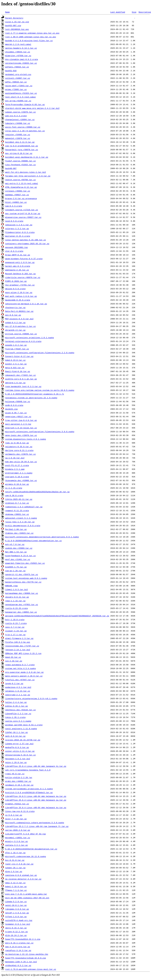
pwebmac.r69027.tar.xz (17, 195)
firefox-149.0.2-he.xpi (18, 642)
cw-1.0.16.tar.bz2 (15, 458)
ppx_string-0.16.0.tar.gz (19, 153)
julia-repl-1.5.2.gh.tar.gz (20, 522)
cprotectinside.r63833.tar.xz (21, 63)
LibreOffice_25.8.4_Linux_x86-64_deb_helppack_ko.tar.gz (36, 807)
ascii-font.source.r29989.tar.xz (23, 127)
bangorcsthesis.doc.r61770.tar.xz (23, 582)
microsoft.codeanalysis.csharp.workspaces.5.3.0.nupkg (35, 823)
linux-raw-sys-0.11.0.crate (20, 811)
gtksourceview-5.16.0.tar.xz (21, 755)
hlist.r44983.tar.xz (16, 202)
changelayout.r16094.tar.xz (20, 119)
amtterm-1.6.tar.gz (15, 383)
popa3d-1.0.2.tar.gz (16, 345)
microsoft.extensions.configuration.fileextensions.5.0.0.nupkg (40, 432)
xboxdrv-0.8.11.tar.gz (17, 597)
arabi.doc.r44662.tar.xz (18, 781)
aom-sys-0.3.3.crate (16, 116)
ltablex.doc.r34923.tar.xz (19, 533)
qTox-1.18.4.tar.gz (15, 853)
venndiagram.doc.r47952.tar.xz (22, 604)
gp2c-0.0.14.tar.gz (15, 736)
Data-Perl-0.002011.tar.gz (19, 311)
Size (134, 12)
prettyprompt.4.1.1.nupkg (19, 473)
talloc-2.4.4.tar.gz (16, 702)
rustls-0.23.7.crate (16, 623)
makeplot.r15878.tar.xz (18, 138)
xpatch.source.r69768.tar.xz (21, 180)
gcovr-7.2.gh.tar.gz (16, 819)
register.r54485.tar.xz (18, 134)
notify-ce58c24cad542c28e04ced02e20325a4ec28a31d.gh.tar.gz (37, 492)
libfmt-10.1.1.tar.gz (17, 732)
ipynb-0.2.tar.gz (14, 683)
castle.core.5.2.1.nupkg (18, 721)
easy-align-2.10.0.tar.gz (19, 292)
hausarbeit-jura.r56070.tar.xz (22, 150)
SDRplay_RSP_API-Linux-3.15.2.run (23, 653)
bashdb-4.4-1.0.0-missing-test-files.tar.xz (29, 40)
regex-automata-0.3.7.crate (20, 665)
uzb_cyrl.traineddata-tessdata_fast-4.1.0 (28, 770)
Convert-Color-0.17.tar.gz (19, 356)
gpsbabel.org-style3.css (18, 74)
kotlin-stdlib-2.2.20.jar (19, 777)
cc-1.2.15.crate (14, 488)
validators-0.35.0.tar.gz (19, 447)
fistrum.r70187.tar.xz (17, 349)
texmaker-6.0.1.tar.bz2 (18, 924)
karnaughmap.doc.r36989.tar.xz (22, 593)
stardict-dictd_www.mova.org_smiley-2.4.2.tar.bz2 (32, 108)
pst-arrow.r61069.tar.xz (18, 101)
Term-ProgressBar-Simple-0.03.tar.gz (25, 104)
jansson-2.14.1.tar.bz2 (18, 650)
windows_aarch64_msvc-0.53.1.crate (24, 725)
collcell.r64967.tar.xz (18, 78)
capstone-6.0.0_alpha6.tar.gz (21, 875)
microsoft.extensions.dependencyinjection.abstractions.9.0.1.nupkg (42, 537)
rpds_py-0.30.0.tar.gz (17, 443)
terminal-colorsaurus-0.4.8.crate (23, 341)
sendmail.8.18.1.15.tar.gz (19, 785)
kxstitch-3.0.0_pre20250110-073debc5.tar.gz (29, 792)
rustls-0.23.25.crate (17, 608)
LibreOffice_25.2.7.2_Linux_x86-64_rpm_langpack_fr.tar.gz (37, 826)
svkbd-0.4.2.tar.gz (15, 322)
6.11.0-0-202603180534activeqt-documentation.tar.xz (33, 541)
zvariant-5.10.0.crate (17, 477)
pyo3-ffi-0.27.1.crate (17, 465)
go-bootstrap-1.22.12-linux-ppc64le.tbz (27, 954)
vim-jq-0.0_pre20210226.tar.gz (22, 146)
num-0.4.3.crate (14, 206)
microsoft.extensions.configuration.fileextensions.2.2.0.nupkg (40, 353)
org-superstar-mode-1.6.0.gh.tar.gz (24, 672)
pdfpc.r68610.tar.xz (16, 82)
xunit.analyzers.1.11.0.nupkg (21, 729)
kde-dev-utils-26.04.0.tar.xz (21, 462)
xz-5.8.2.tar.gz (14, 815)
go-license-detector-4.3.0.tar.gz (23, 879)
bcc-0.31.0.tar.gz (15, 860)
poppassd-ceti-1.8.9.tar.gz (20, 262)
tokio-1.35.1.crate (15, 717)
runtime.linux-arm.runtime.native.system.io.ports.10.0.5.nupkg (40, 390)
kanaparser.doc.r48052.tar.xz (21, 612)
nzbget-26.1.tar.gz (15, 868)
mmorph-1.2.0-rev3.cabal (18, 44)
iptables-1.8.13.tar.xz (18, 691)
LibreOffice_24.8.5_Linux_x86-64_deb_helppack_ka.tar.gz (36, 796)
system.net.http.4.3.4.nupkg (21, 668)
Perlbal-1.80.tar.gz (16, 529)
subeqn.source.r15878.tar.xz (21, 112)
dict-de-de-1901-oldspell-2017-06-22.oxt (27, 898)
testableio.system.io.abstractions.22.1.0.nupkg (31, 398)
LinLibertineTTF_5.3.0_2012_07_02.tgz (26, 834)
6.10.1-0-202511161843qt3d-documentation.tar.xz (31, 849)
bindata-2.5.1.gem (15, 469)
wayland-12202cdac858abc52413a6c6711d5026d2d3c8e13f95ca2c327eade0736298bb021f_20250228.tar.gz (57, 616)
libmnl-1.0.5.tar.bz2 (17, 589)
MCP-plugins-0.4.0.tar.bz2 (19, 319)
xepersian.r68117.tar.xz (18, 416)
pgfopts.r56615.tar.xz (17, 67)
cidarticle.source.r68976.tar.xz (23, 277)
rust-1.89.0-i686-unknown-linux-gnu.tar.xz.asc (31, 37)
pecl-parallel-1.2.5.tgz (18, 424)
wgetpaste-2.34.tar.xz (17, 270)
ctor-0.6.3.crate (14, 251)
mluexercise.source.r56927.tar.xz (23, 217)
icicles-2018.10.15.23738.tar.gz (23, 740)
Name (7, 12)
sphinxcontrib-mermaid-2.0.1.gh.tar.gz (26, 304)
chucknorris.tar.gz (15, 307)
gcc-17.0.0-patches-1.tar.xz (21, 326)
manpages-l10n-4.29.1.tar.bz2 (21, 962)
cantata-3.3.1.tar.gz (17, 845)
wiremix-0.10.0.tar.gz (17, 484)
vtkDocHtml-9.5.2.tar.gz (18, 965)
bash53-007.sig (13, 25)
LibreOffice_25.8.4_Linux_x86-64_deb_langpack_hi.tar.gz (36, 766)
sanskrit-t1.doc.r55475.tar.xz (22, 574)
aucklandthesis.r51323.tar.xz (21, 93)
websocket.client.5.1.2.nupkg (21, 518)
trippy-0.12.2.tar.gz (17, 932)
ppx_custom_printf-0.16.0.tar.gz (23, 213)
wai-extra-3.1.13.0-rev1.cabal (22, 183)
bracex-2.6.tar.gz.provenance (21, 198)
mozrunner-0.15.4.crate (18, 236)
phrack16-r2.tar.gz (15, 330)
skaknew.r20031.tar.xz (17, 514)
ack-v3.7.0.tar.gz (15, 544)
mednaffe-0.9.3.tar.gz (17, 747)
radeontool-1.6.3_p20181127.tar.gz (24, 507)
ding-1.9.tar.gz (14, 871)
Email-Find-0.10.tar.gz (18, 371)
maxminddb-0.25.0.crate (18, 300)
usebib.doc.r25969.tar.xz (19, 548)
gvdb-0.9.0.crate (14, 405)
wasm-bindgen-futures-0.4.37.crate (24, 259)
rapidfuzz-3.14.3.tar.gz (18, 950)
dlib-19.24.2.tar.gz (16, 935)
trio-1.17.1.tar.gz (15, 635)
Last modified (118, 12)
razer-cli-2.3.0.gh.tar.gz (19, 864)
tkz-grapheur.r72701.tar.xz (20, 285)
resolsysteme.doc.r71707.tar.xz (22, 646)
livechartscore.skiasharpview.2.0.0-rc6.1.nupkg (31, 698)
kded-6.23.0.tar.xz (15, 360)
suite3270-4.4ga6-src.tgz (19, 920)
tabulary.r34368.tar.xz (18, 123)
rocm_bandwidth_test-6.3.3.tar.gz (23, 386)
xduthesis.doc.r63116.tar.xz (21, 710)
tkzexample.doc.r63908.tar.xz (21, 480)
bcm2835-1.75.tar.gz (16, 567)
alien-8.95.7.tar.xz (16, 413)
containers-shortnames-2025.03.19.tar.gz (27, 244)
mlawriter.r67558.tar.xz (18, 56)
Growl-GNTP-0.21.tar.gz (18, 255)
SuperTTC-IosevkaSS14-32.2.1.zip (23, 939)
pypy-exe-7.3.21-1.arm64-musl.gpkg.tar (26, 894)
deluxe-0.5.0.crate (15, 289)
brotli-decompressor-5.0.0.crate (23, 526)
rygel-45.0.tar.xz (15, 774)
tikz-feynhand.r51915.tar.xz (21, 165)
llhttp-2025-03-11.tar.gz (19, 499)
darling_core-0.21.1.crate (19, 450)
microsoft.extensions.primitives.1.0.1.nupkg (29, 338)
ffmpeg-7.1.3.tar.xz (16, 890)
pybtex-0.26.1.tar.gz (17, 706)
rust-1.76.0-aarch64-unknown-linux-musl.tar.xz (31, 969)
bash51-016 (11, 71)
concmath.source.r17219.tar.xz (22, 210)
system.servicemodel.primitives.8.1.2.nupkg (29, 789)
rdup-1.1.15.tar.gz (15, 601)
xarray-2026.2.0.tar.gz (18, 830)
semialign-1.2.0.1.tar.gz (19, 225)
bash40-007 (11, 168)
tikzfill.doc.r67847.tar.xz (20, 680)
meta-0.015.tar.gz (15, 368)
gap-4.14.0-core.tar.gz (18, 947)
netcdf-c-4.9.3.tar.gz (17, 913)
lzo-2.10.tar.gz (14, 661)
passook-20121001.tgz (17, 247)
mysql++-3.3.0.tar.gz (17, 841)
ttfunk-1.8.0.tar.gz (16, 917)
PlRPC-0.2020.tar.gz (16, 281)
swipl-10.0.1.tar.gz (16, 905)
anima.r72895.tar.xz (16, 89)
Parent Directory (14, 18)
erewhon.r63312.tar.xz (17, 804)
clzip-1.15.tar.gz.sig (17, 22)
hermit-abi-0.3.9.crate (18, 266)
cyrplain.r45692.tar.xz (18, 191)
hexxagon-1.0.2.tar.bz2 (18, 759)
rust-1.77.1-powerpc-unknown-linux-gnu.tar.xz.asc (32, 33)
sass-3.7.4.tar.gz (15, 627)
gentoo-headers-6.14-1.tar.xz (21, 48)
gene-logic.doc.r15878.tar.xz (21, 435)
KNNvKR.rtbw (11, 586)
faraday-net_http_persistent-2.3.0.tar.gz (28, 176)
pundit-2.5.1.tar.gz (16, 364)
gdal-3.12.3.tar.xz (15, 883)
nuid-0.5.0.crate (14, 221)
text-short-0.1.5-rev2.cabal (21, 97)
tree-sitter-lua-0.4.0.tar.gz (21, 420)
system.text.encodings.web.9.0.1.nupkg (26, 578)
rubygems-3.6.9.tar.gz (17, 909)
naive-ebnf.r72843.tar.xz (19, 86)
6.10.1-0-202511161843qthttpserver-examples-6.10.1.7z (35, 394)
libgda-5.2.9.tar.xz (16, 901)
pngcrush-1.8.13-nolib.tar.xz (21, 428)
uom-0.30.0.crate (14, 495)
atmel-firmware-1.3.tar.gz (19, 638)
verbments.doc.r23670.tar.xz (21, 454)
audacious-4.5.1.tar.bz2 (18, 687)
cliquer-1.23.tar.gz (16, 631)
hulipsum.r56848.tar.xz (18, 401)
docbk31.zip (11, 409)
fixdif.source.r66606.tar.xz (21, 161)
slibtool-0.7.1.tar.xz (17, 503)
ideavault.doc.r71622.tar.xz (21, 375)
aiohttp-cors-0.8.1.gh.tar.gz (21, 379)
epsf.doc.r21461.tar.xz (18, 559)
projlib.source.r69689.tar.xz (21, 334)
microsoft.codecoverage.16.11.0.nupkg (26, 856)
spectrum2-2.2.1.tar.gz (18, 695)
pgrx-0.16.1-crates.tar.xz (19, 943)
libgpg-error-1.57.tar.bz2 (19, 744)
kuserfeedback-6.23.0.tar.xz (21, 556)
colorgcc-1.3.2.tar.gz (17, 228)
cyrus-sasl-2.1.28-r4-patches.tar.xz (25, 131)
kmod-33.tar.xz (13, 657)
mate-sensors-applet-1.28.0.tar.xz (24, 676)
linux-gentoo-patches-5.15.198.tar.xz (26, 240)
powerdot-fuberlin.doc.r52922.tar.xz (25, 563)
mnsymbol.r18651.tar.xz (18, 838)
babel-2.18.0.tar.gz (16, 886)
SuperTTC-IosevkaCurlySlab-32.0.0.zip (26, 958)
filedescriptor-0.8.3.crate (20, 232)
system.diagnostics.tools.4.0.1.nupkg (26, 439)
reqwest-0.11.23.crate (17, 510)
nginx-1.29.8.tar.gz (16, 762)
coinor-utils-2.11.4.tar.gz (20, 751)
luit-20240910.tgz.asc (17, 29)
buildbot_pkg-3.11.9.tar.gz (20, 142)
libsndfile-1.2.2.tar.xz (18, 713)
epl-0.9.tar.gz (13, 315)
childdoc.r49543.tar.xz (18, 52)
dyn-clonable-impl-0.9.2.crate (22, 59)
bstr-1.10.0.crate (15, 619)
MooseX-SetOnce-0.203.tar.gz (21, 274)
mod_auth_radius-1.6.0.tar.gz (21, 296)
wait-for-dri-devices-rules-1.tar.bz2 (26, 172)
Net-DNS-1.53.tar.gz (16, 552)
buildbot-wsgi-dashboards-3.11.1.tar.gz (27, 157)
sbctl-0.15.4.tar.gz (16, 928)
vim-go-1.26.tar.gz (15, 571)
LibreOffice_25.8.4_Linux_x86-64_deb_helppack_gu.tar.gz (36, 800)
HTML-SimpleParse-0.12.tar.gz (21, 187)
